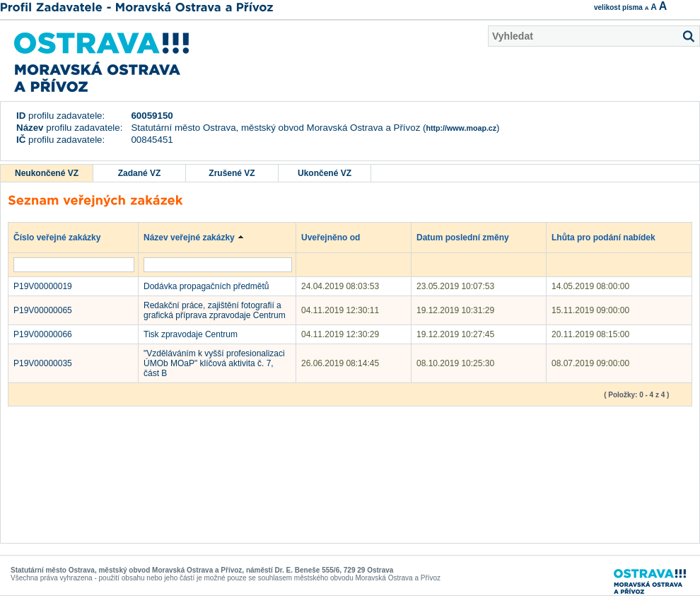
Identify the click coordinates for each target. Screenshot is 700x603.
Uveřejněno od (338, 237)
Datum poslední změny (469, 237)
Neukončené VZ (47, 173)
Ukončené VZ (325, 173)
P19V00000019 (43, 286)
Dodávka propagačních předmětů (206, 286)
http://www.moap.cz (461, 128)
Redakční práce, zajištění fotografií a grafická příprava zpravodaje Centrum (215, 310)
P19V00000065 (43, 310)
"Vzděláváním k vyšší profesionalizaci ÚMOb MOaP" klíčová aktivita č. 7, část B (214, 363)
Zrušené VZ (232, 173)
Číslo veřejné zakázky (64, 237)
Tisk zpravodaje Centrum (191, 334)
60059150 (152, 116)
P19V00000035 (43, 363)
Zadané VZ (140, 173)
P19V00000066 (43, 334)
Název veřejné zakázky (196, 237)
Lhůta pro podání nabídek (610, 237)
